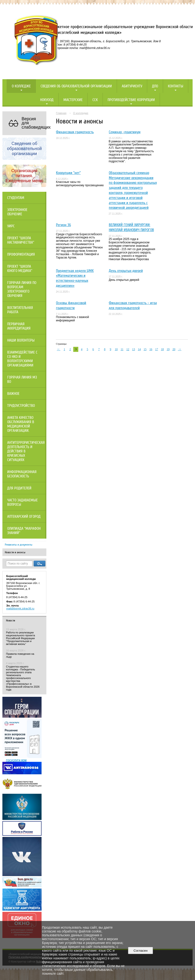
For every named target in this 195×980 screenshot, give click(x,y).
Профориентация (21, 254)
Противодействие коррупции (131, 100)
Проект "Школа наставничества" (21, 240)
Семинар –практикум (125, 132)
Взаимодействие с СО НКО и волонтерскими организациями (22, 359)
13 (134, 349)
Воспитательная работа (20, 310)
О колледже (21, 86)
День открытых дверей (126, 271)
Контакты (176, 86)
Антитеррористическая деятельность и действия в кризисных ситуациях (26, 451)
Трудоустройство (21, 406)
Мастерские (73, 100)
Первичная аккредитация (19, 326)
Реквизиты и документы (19, 545)
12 (128, 349)
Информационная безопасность (22, 474)
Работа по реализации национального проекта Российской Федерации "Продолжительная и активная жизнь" (21, 638)
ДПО (155, 86)
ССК (95, 100)
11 (122, 349)
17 (157, 349)
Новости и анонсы (15, 552)
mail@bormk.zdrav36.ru (20, 608)
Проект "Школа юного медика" (20, 269)
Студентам (16, 198)
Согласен (141, 951)
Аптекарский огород (24, 517)
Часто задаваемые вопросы (22, 502)
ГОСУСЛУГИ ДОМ (16, 761)
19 (168, 349)
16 (151, 349)
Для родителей (19, 488)
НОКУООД (47, 100)
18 (162, 349)
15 (145, 349)
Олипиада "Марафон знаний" (24, 531)
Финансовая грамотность (75, 132)
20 (174, 349)
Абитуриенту (132, 86)
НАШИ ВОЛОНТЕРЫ (21, 340)
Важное (13, 394)
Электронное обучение (17, 212)
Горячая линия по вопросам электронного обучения (22, 289)
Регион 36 (63, 225)
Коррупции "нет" (68, 173)
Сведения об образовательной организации (76, 86)
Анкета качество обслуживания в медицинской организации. (21, 424)
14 (139, 349)
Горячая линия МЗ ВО (22, 379)
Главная (61, 113)
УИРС (11, 226)
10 (116, 349)
